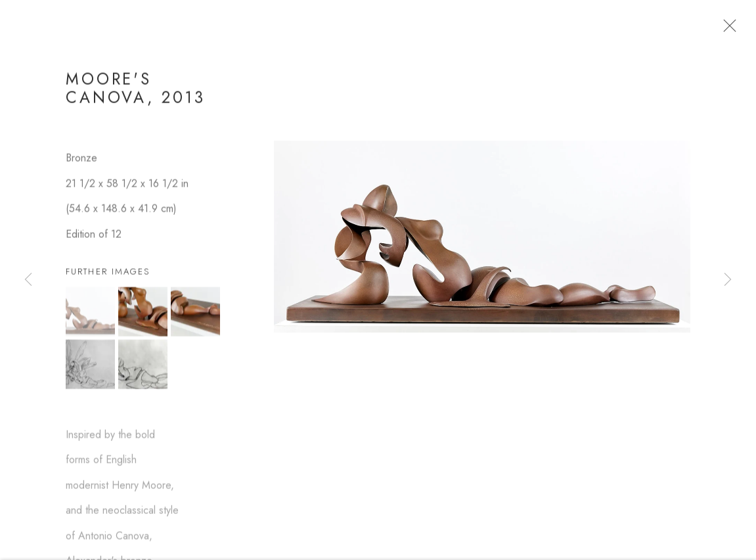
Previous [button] (28, 280)
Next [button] (728, 280)
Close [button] (726, 30)
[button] (90, 313)
